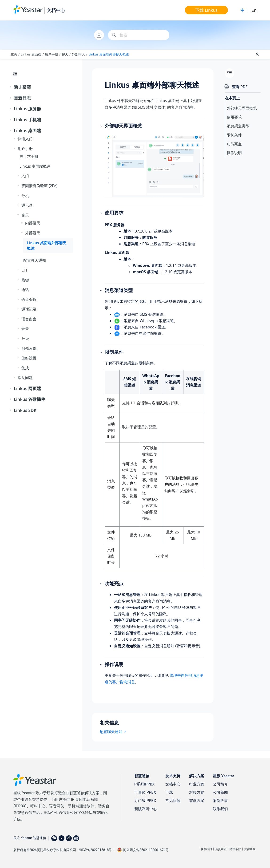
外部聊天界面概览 (242, 108)
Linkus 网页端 (27, 388)
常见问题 (25, 378)
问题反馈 (29, 348)
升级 (25, 339)
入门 (25, 176)
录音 (25, 329)
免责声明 (221, 849)
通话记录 (29, 309)
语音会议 (29, 300)
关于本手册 (29, 156)
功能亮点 (234, 144)
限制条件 (234, 135)
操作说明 (234, 153)
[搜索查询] (139, 35)
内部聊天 (33, 223)
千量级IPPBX (145, 792)
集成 (25, 368)
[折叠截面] (258, 54)
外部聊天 (78, 54)
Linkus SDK (25, 410)
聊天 (65, 54)
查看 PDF (240, 87)
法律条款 (250, 849)
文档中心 (56, 10)
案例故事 (220, 801)
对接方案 (197, 792)
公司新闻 (220, 792)
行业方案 (197, 784)
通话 (25, 290)
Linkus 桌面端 (31, 54)
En (254, 10)
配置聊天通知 (35, 260)
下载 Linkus (206, 10)
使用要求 (234, 117)
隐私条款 (235, 849)
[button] (11, 87)
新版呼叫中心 (146, 809)
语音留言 (29, 319)
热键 (25, 280)
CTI (24, 270)
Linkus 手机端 (27, 120)
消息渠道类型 (238, 126)
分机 (25, 196)
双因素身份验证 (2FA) (39, 186)
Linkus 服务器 (27, 109)
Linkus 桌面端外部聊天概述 (109, 54)
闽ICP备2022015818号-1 (97, 850)
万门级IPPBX (145, 801)
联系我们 (220, 809)
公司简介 (220, 784)
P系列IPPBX (145, 784)
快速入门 (25, 139)
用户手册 (52, 54)
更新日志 (22, 98)
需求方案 (197, 801)
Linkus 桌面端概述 (35, 166)
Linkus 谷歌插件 (30, 399)
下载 (169, 792)
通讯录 (27, 205)
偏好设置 (29, 358)
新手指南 (22, 87)
